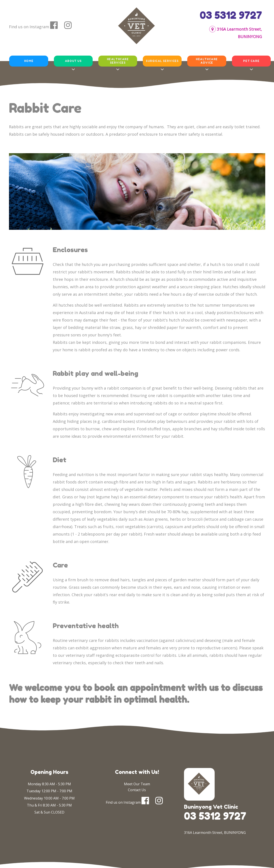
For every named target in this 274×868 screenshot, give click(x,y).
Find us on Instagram (29, 27)
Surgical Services (162, 61)
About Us (73, 61)
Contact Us (137, 790)
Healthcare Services (118, 61)
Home (28, 61)
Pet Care (251, 61)
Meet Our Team (137, 784)
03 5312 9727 (231, 15)
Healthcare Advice (207, 61)
